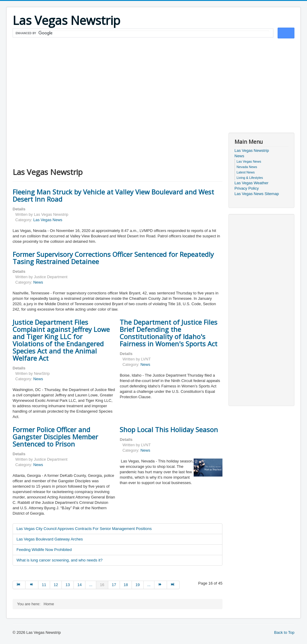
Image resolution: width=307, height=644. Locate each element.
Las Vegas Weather (251, 183)
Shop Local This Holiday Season (169, 429)
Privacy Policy (247, 188)
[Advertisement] (153, 85)
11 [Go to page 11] (44, 585)
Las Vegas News (48, 220)
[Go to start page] (19, 585)
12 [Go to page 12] (56, 585)
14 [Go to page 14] (79, 585)
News (38, 282)
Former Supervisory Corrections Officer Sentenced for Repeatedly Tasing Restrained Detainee (113, 258)
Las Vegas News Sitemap (257, 194)
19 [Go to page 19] (138, 585)
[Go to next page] (161, 585)
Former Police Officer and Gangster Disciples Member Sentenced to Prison (55, 437)
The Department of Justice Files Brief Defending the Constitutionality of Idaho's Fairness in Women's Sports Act (168, 333)
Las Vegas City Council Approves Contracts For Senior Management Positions (84, 529)
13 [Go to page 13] (67, 585)
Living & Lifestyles (250, 178)
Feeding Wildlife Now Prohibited (44, 550)
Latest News (246, 172)
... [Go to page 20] (149, 585)
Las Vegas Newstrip (252, 150)
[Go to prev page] (32, 585)
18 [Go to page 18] (126, 585)
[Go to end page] (173, 585)
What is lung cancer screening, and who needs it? (60, 560)
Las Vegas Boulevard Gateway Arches (50, 539)
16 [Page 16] (102, 585)
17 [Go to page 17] (114, 585)
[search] (142, 33)
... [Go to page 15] (91, 585)
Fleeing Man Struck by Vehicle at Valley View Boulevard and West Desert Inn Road (113, 195)
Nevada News (247, 167)
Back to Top (284, 632)
